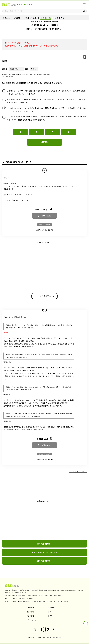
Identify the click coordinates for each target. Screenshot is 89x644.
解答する (44, 142)
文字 (27, 69)
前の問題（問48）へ (45, 544)
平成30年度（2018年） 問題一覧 (44, 552)
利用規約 (31, 616)
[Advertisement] (44, 520)
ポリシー (51, 616)
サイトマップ (32, 620)
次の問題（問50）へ (45, 561)
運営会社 (31, 608)
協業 (50, 612)
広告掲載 (51, 608)
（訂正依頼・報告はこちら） (10, 77)
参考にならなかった (44, 225)
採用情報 (31, 612)
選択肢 (5, 69)
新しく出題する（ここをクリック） (31, 46)
